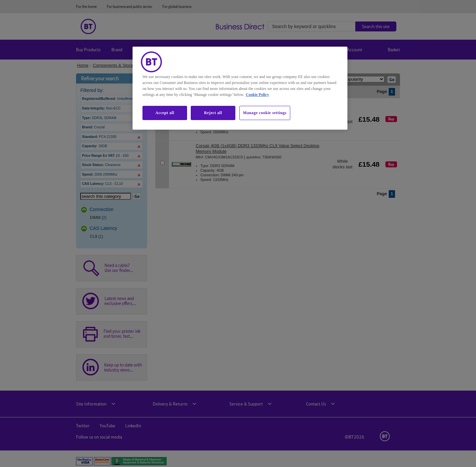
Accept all (165, 113)
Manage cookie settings (265, 113)
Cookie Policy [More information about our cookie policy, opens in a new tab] (258, 95)
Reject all (213, 113)
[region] (240, 88)
